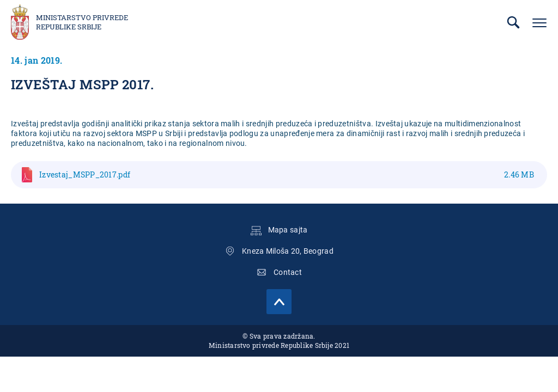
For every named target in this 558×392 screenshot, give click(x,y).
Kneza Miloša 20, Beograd (288, 251)
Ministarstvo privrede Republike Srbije (82, 22)
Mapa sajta (288, 230)
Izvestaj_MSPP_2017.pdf (287, 174)
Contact (288, 272)
